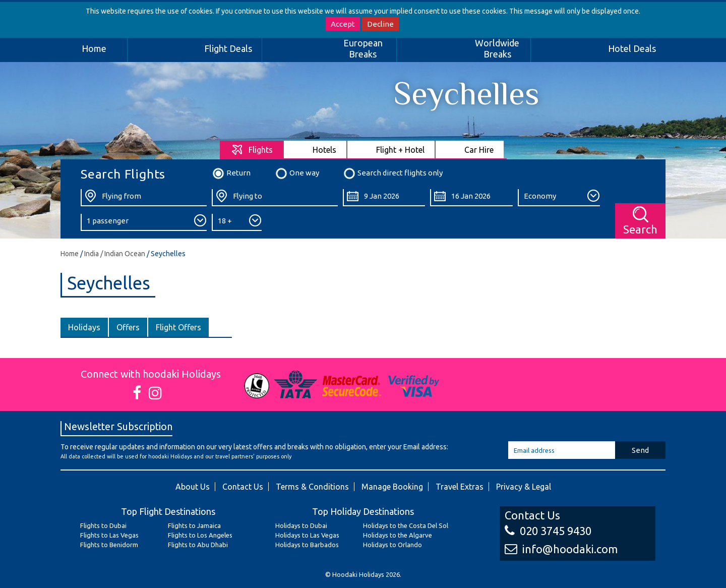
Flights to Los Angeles (200, 535)
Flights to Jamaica (194, 525)
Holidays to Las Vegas (307, 535)
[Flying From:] (144, 198)
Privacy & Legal (524, 487)
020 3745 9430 (548, 531)
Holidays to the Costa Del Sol (406, 525)
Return (231, 173)
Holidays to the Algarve (398, 535)
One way (297, 173)
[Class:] (559, 198)
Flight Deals (228, 48)
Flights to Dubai (103, 525)
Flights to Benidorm (109, 545)
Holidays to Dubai (301, 525)
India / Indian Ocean (115, 254)
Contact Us (243, 487)
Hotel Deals (632, 48)
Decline (380, 24)
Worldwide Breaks (497, 48)
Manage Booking (392, 487)
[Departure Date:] (384, 198)
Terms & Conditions (312, 487)
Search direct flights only (393, 173)
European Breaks (363, 48)
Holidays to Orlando (392, 545)
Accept (343, 24)
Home (94, 48)
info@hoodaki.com (561, 549)
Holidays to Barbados (307, 545)
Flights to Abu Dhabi (198, 545)
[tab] (252, 150)
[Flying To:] (275, 198)
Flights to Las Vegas (109, 535)
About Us (193, 487)
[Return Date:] (471, 198)
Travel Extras (460, 487)
